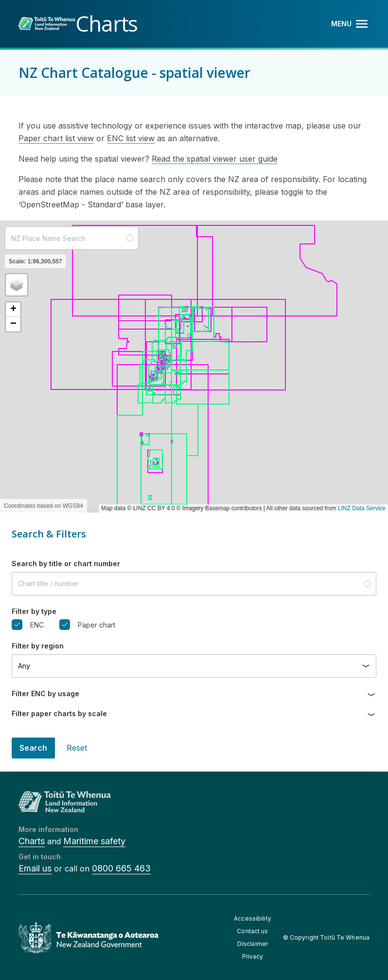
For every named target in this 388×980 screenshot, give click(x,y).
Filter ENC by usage (45, 693)
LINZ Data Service (362, 508)
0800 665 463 (121, 868)
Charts (32, 841)
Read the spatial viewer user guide (215, 159)
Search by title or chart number (66, 564)
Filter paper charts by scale (59, 713)
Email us (35, 868)
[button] (17, 285)
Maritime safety (94, 841)
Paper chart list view (56, 138)
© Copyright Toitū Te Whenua (326, 937)
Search (33, 748)
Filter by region (38, 646)
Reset (77, 748)
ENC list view (131, 138)
